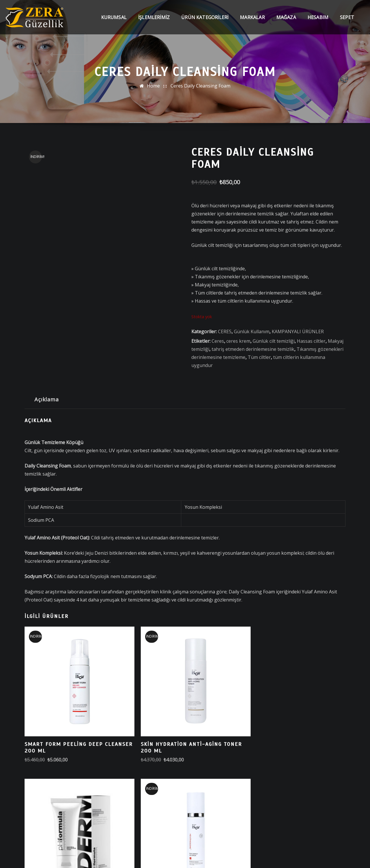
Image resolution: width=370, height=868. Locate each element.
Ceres (218, 341)
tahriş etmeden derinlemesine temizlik (253, 349)
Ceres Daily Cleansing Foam (200, 86)
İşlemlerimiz (154, 21)
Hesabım (318, 21)
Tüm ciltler (259, 357)
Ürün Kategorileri (205, 21)
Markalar (252, 21)
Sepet (347, 21)
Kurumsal (114, 21)
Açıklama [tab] (47, 399)
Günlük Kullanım (252, 331)
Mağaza (286, 21)
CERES (225, 331)
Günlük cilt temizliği (274, 341)
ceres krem (238, 341)
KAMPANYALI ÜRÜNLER (298, 331)
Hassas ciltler (311, 341)
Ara (17, 805)
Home (153, 86)
